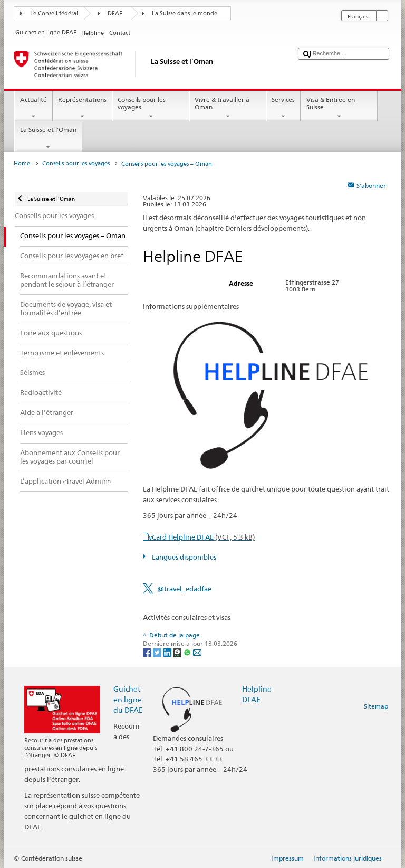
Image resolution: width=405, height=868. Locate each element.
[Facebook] (148, 652)
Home (22, 163)
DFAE (115, 13)
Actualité (33, 108)
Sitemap (376, 706)
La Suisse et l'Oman (48, 138)
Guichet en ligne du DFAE (128, 699)
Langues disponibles (183, 557)
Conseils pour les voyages (151, 108)
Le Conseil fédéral (54, 13)
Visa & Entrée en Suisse (339, 108)
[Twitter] (158, 652)
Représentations (83, 108)
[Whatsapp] (188, 652)
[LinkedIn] (168, 652)
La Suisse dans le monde (185, 13)
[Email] (197, 652)
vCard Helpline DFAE (202, 537)
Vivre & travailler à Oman (228, 108)
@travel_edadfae (184, 589)
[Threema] (178, 652)
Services (283, 108)
